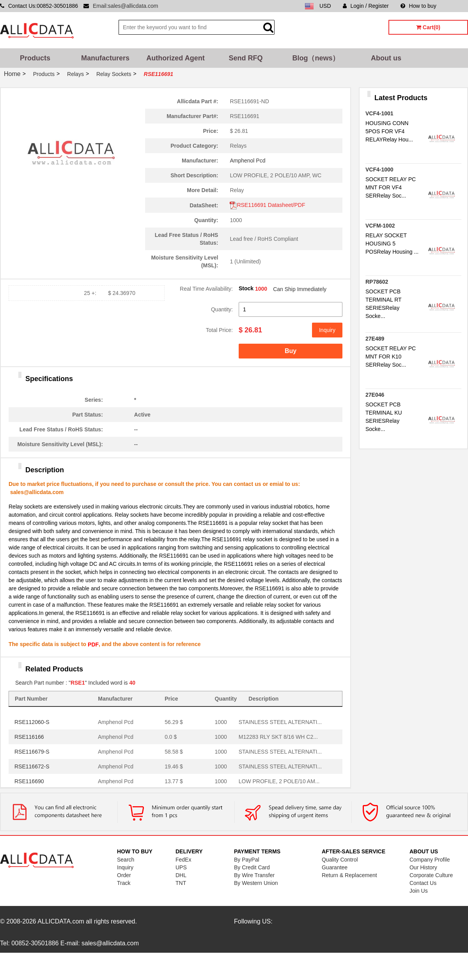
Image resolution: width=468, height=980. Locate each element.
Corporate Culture (431, 875)
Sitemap (458, 6)
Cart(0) (428, 27)
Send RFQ (246, 58)
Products (35, 58)
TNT (181, 883)
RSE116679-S (32, 752)
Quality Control (340, 860)
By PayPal (247, 860)
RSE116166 (29, 737)
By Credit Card (252, 867)
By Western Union (256, 883)
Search (126, 860)
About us (386, 58)
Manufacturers (105, 58)
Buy (291, 351)
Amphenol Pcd (247, 161)
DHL (181, 875)
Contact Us (423, 883)
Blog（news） (316, 58)
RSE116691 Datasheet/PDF (267, 205)
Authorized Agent (175, 58)
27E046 (375, 395)
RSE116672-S (32, 766)
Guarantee (335, 867)
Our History (423, 867)
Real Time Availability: (206, 289)
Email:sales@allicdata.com (126, 6)
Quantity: (222, 309)
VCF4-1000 (379, 170)
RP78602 (377, 282)
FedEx (183, 860)
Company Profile (430, 860)
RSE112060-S (32, 722)
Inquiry (327, 330)
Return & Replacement (349, 875)
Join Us (419, 891)
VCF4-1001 (379, 113)
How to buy (418, 6)
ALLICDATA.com (61, 921)
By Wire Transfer (254, 875)
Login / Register (366, 6)
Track (124, 883)
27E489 (375, 339)
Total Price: (219, 330)
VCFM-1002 (380, 226)
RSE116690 (29, 781)
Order (124, 875)
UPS (181, 867)
